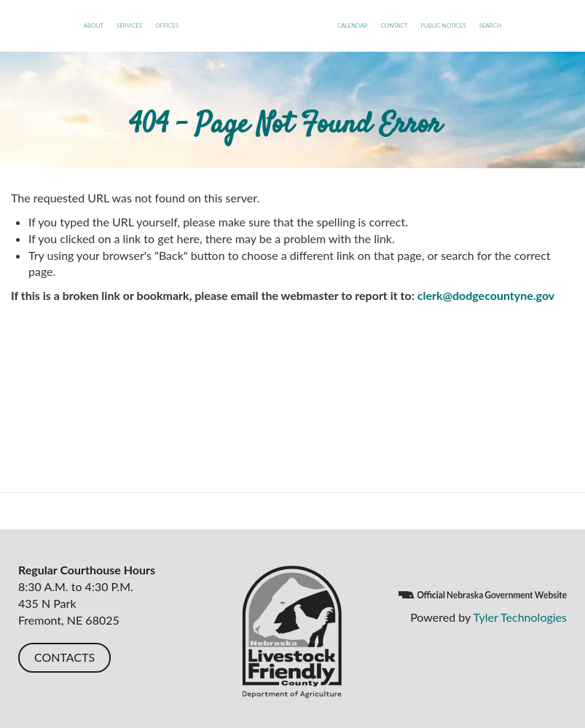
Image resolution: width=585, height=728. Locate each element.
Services (129, 25)
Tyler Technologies (520, 617)
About (94, 25)
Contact (394, 25)
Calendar (352, 25)
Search (490, 25)
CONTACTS (64, 657)
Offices (167, 25)
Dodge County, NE (258, 40)
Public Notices (443, 25)
